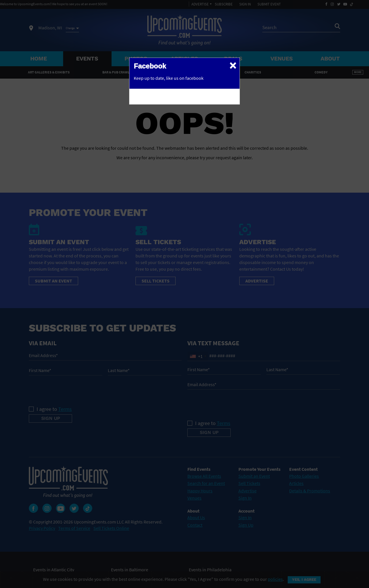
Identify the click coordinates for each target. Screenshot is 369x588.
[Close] (233, 65)
